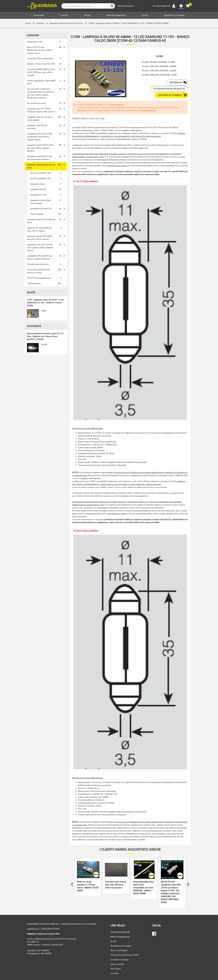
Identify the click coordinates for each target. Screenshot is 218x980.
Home (28, 23)
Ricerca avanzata (126, 6)
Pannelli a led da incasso (38, 264)
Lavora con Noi (117, 964)
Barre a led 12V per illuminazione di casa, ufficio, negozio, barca (40, 50)
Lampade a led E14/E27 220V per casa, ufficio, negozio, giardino (40, 148)
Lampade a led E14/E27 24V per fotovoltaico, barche (40, 158)
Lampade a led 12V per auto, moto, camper (40, 118)
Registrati (166, 6)
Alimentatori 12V (35, 42)
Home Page (39, 15)
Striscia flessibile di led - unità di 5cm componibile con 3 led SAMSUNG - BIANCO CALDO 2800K (144, 888)
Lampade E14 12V (38, 189)
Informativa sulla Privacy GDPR (125, 955)
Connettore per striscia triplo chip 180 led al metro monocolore (115, 885)
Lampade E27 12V (38, 195)
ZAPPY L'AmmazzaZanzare (39, 278)
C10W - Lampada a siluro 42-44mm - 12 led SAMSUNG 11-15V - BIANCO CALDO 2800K (128, 23)
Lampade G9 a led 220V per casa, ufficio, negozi (39, 229)
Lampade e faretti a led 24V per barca (41, 221)
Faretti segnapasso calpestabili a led (41, 82)
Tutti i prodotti (37, 214)
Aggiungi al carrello (173, 95)
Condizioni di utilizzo (120, 960)
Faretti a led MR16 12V (40, 178)
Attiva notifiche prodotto (169, 89)
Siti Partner (116, 969)
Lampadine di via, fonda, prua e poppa (41, 202)
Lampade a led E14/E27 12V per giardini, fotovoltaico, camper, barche (40, 137)
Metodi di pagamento (116, 15)
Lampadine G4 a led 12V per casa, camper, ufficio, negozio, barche (40, 247)
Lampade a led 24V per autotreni (37, 127)
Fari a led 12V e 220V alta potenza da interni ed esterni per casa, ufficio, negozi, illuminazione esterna (40, 93)
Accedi (156, 6)
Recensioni (179, 82)
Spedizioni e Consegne (174, 15)
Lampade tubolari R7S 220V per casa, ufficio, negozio (40, 238)
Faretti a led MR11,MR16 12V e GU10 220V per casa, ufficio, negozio (41, 72)
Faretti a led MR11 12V (40, 173)
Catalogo (40, 23)
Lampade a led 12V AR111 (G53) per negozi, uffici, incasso (41, 110)
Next (188, 884)
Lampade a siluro (37, 184)
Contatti (64, 15)
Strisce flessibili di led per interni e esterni (39, 271)
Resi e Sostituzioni (119, 950)
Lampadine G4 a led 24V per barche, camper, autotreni (40, 257)
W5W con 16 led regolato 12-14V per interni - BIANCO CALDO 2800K (88, 886)
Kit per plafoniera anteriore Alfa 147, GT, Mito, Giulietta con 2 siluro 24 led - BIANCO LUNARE (45, 336)
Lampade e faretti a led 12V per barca (66, 23)
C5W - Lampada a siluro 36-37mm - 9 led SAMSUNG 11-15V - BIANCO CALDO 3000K (45, 303)
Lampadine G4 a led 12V (41, 208)
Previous (72, 884)
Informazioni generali (120, 932)
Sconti (145, 15)
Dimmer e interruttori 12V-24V (41, 64)
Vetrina (87, 15)
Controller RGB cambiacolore (40, 58)
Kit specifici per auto (36, 103)
